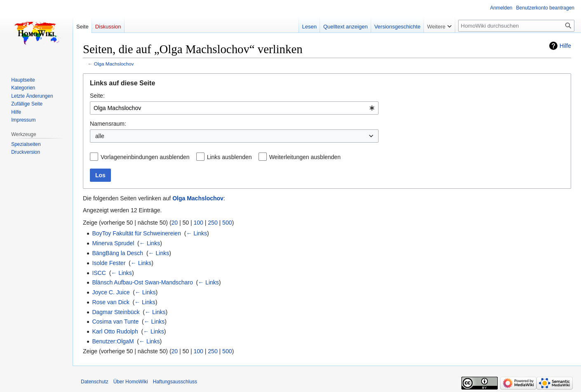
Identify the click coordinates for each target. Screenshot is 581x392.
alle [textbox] (100, 136)
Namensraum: (108, 124)
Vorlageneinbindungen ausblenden (145, 157)
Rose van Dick (111, 302)
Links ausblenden (229, 157)
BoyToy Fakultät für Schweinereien (136, 233)
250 (213, 223)
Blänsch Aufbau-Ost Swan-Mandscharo (142, 282)
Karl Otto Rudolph (115, 331)
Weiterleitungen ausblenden (305, 157)
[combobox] (234, 108)
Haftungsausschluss (175, 382)
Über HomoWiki (131, 382)
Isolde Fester (109, 263)
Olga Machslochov (114, 64)
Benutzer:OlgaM (113, 341)
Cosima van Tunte (115, 322)
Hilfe (565, 46)
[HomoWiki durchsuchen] (516, 26)
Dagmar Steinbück (116, 312)
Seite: (97, 96)
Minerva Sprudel (113, 243)
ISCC (99, 273)
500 (227, 223)
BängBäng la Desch (118, 253)
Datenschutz (95, 382)
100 (199, 223)
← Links (196, 233)
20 (175, 223)
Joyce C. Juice (111, 292)
